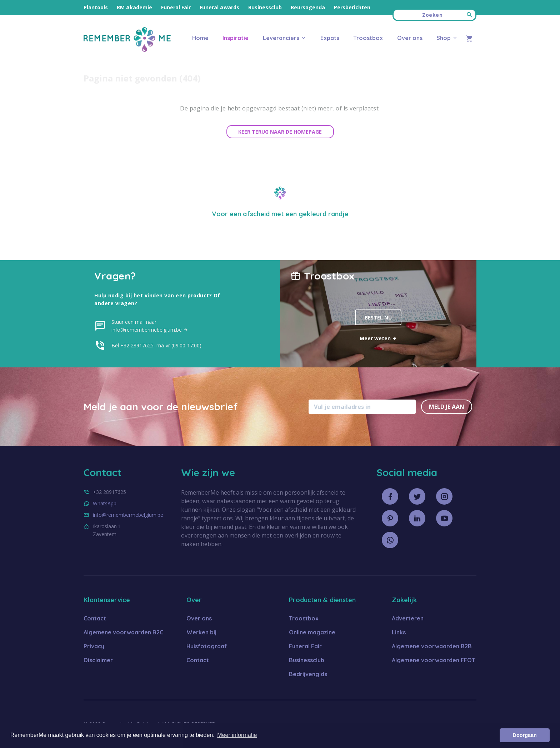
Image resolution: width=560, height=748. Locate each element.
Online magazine (312, 632)
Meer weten (378, 338)
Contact (95, 618)
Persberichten (352, 7)
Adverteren (408, 618)
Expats (330, 38)
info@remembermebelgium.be (128, 515)
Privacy (94, 646)
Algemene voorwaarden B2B (432, 646)
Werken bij (201, 632)
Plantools (96, 7)
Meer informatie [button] (237, 735)
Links (399, 632)
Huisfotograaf (207, 646)
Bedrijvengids (308, 674)
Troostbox (368, 38)
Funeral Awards (219, 7)
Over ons (410, 38)
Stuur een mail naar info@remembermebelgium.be (150, 326)
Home (200, 38)
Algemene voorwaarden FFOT (434, 660)
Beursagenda (308, 7)
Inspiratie (236, 38)
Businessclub (265, 7)
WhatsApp (105, 503)
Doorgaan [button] (525, 735)
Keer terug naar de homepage (280, 132)
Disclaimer (98, 660)
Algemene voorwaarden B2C (123, 632)
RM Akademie (134, 7)
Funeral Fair (176, 7)
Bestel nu (378, 318)
